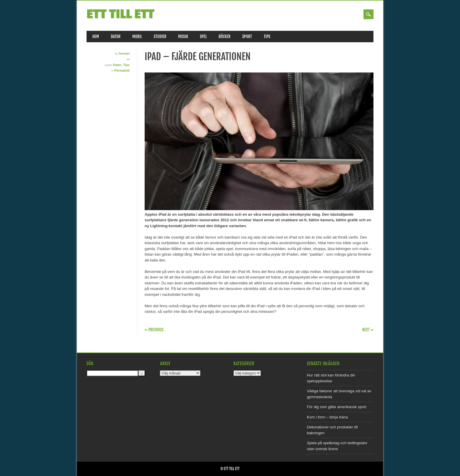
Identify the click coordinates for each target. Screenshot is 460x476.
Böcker (225, 37)
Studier (160, 37)
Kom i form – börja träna (327, 417)
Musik (183, 37)
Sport (247, 37)
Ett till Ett (120, 14)
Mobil (137, 37)
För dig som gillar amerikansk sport (336, 407)
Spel (203, 37)
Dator (116, 37)
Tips (267, 37)
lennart (124, 53)
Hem (96, 37)
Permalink (122, 70)
